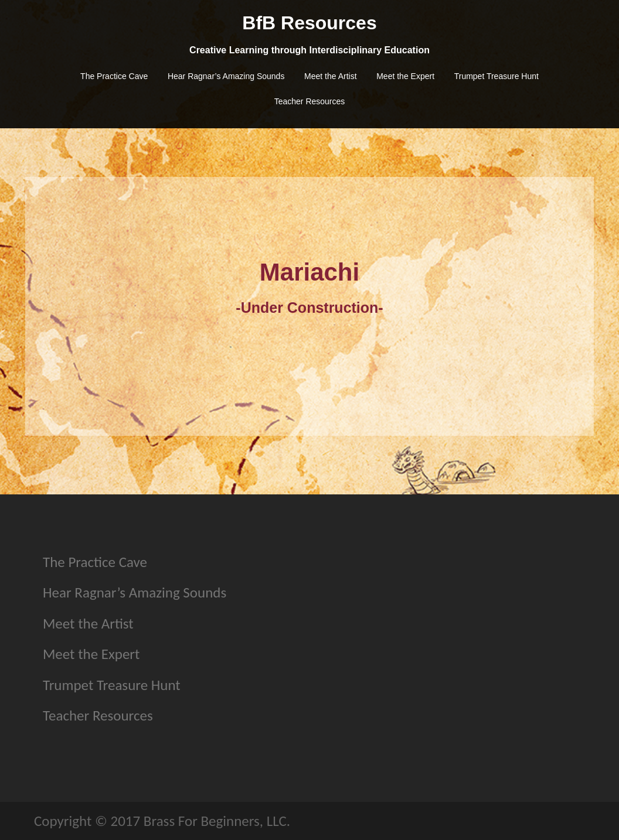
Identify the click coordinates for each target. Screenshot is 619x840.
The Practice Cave (114, 76)
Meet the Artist (330, 76)
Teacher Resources (310, 101)
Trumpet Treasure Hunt (496, 76)
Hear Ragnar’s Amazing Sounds (226, 76)
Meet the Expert (405, 76)
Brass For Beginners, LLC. (217, 821)
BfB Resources (309, 23)
